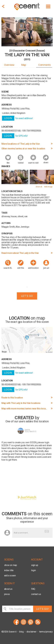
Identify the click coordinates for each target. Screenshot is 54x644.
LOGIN (8, 118)
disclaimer (31, 632)
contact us (36, 594)
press (7, 594)
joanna (27, 430)
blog (21, 632)
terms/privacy (46, 632)
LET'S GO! (43, 609)
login (33, 570)
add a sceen (10, 576)
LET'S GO (27, 296)
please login (43, 442)
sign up (35, 565)
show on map (11, 565)
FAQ (33, 589)
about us (8, 589)
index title (9, 570)
